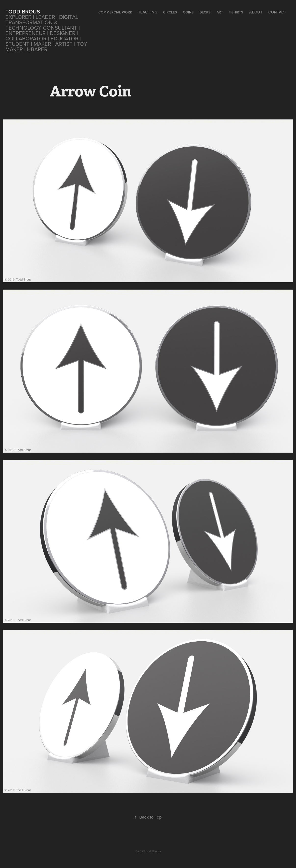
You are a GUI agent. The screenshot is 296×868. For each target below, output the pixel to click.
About (256, 12)
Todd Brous (23, 12)
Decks (205, 12)
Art (220, 12)
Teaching (148, 12)
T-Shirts (236, 12)
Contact (277, 12)
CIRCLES (170, 12)
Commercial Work (115, 12)
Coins (188, 12)
